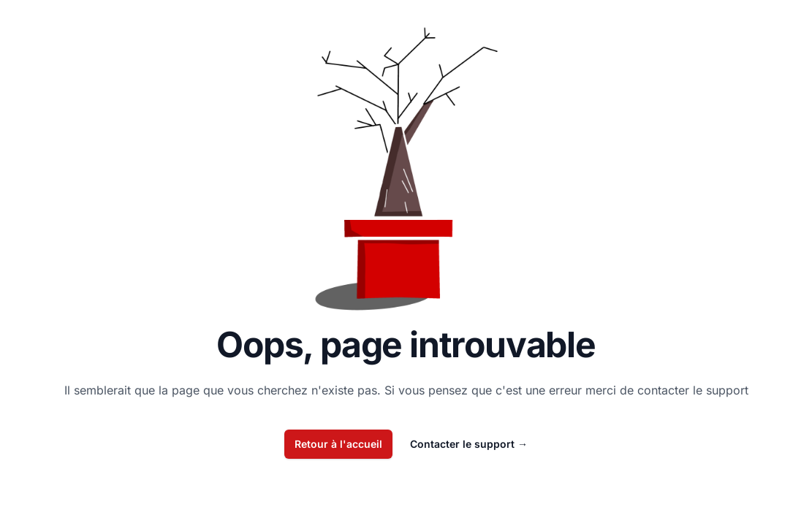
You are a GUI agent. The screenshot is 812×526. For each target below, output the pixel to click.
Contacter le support (469, 444)
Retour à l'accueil (338, 444)
